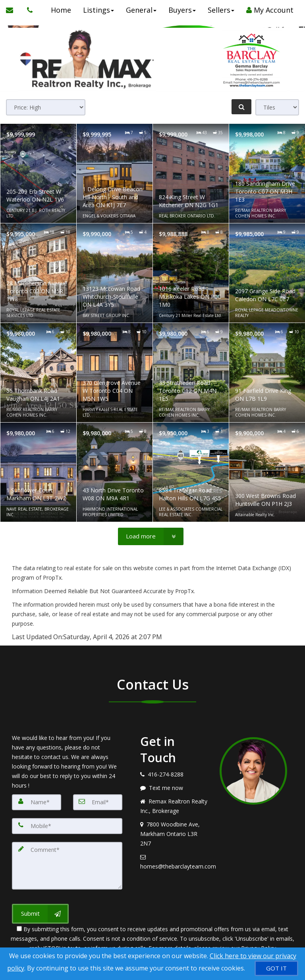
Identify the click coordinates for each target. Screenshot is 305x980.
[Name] (37, 802)
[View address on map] (174, 834)
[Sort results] (46, 107)
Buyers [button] (182, 10)
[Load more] (151, 536)
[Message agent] (174, 788)
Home (61, 10)
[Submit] (40, 914)
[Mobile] (67, 826)
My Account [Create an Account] (269, 10)
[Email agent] (174, 862)
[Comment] (67, 866)
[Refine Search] (241, 107)
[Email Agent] (14, 10)
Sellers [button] (221, 10)
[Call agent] (28, 10)
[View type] (277, 107)
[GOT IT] (276, 968)
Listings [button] (98, 10)
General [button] (141, 10)
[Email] (98, 802)
